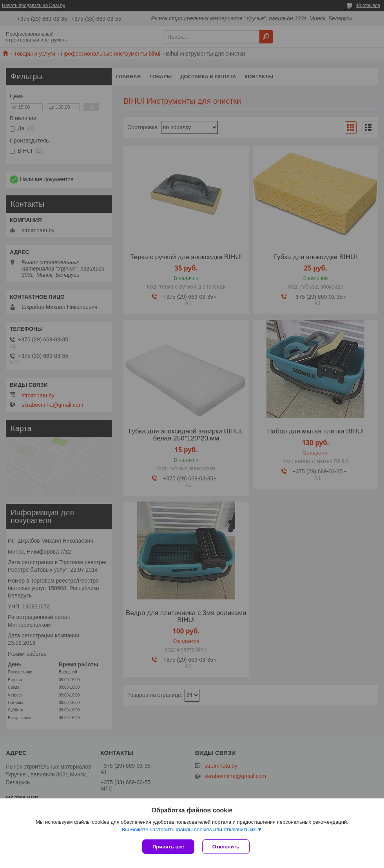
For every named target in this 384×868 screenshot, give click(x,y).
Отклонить (226, 847)
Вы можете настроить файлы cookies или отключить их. (189, 829)
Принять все (168, 847)
